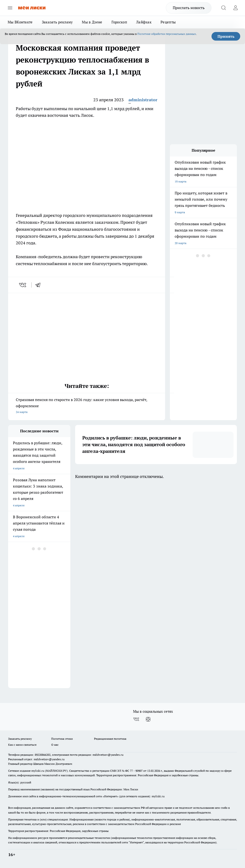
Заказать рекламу (57, 22)
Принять (226, 36)
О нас (55, 745)
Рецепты (168, 22)
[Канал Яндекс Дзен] (148, 719)
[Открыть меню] (10, 8)
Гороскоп (119, 22)
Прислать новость (189, 8)
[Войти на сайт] (235, 8)
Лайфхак (144, 22)
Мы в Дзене (92, 22)
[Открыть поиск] (223, 8)
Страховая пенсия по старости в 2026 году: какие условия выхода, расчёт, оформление (87, 406)
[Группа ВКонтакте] (136, 719)
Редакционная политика (110, 739)
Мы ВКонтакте (20, 22)
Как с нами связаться (22, 745)
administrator (143, 100)
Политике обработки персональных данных (167, 34)
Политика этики (62, 739)
